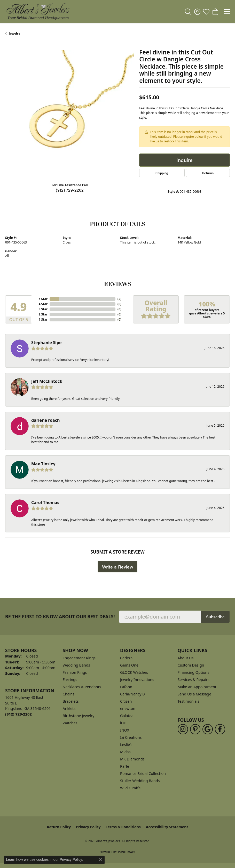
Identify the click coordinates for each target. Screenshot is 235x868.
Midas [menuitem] (125, 752)
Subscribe (215, 617)
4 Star (43, 304)
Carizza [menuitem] (126, 658)
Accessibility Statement (167, 827)
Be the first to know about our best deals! (60, 617)
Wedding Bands (76, 665)
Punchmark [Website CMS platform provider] (127, 852)
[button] (188, 12)
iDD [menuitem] (123, 723)
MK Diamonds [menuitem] (132, 759)
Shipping (162, 173)
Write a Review (118, 567)
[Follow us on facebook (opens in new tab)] (220, 729)
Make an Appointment (197, 687)
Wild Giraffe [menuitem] (130, 788)
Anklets (69, 708)
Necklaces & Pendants (82, 687)
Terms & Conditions (123, 827)
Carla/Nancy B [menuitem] (132, 694)
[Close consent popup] (100, 860)
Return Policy (59, 827)
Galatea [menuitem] (127, 716)
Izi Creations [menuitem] (131, 737)
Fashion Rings (75, 672)
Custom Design (191, 665)
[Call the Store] (18, 714)
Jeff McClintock (47, 381)
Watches (70, 723)
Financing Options (194, 672)
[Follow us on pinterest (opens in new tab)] (195, 729)
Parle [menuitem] (125, 766)
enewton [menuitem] (128, 708)
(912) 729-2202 (70, 190)
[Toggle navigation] (227, 12)
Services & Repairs (194, 680)
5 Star (43, 299)
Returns (208, 173)
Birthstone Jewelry (79, 716)
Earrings (70, 680)
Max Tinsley (43, 464)
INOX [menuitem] (125, 730)
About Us (186, 658)
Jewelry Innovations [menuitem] (137, 680)
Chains (69, 694)
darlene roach (45, 420)
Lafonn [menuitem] (126, 687)
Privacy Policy (88, 827)
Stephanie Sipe (46, 343)
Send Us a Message (194, 694)
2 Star (43, 314)
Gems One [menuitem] (129, 665)
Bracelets (71, 701)
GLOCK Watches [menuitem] (134, 672)
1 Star (43, 319)
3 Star (43, 309)
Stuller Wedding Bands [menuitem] (140, 781)
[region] (70, 114)
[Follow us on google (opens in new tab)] (208, 729)
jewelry (14, 33)
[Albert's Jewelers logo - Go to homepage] (38, 12)
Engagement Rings (79, 658)
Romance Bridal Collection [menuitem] (143, 773)
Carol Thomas (45, 502)
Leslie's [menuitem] (126, 745)
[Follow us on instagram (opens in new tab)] (183, 729)
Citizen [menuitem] (126, 701)
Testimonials (189, 701)
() (119, 299)
